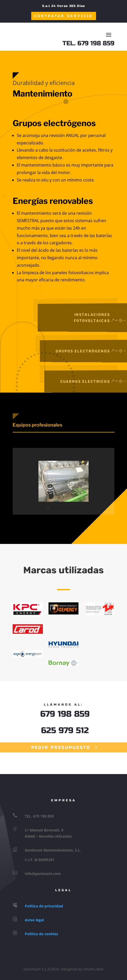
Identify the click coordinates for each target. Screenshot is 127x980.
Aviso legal (34, 920)
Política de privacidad (44, 906)
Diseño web (93, 969)
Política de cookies (41, 934)
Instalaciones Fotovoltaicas (98, 318)
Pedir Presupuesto (61, 747)
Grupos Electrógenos (91, 351)
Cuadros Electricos (92, 381)
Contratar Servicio (64, 16)
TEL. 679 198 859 (88, 43)
